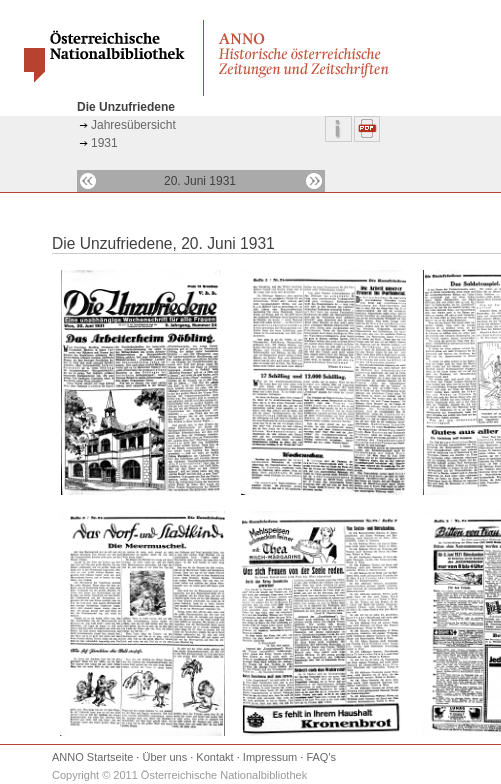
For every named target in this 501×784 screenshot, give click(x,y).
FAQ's (321, 757)
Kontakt (214, 757)
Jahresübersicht (133, 125)
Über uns (165, 757)
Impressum (270, 757)
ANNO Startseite (92, 757)
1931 (104, 143)
